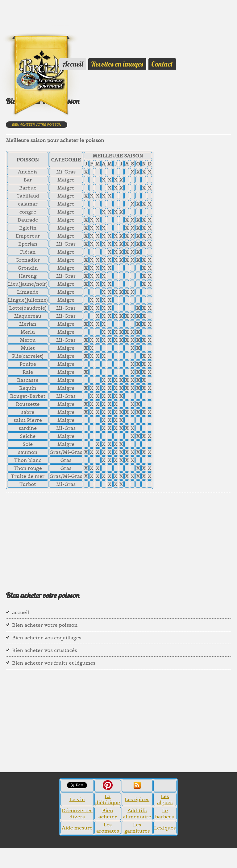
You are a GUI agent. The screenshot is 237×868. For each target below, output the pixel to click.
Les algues (165, 799)
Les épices (137, 799)
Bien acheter (108, 813)
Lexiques (165, 828)
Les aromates (108, 828)
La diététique (108, 799)
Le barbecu (165, 813)
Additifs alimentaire (137, 813)
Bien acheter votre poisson (37, 125)
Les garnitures (137, 828)
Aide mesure (77, 828)
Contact (162, 64)
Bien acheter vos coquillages (47, 638)
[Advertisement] (31, 14)
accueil (21, 612)
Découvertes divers (77, 813)
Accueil (73, 64)
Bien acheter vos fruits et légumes (54, 663)
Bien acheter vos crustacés (44, 650)
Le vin (77, 799)
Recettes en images (117, 64)
